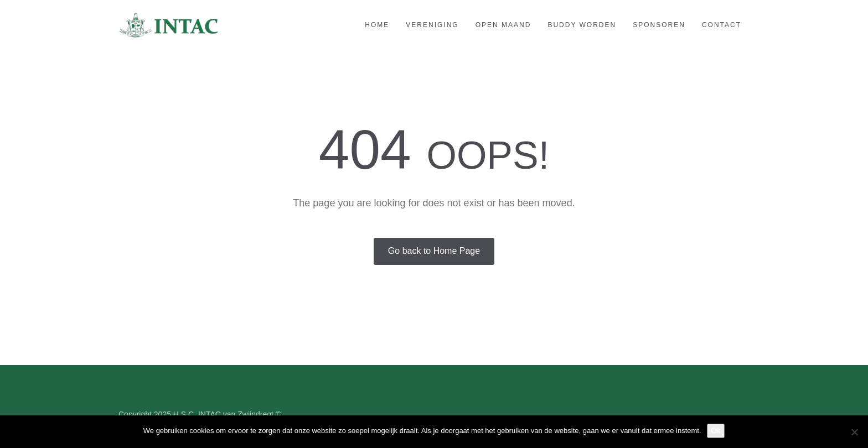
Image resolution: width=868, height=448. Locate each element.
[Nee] (854, 432)
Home (377, 25)
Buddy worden (582, 25)
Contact (722, 25)
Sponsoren (659, 25)
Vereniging (432, 25)
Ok (716, 431)
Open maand (503, 25)
